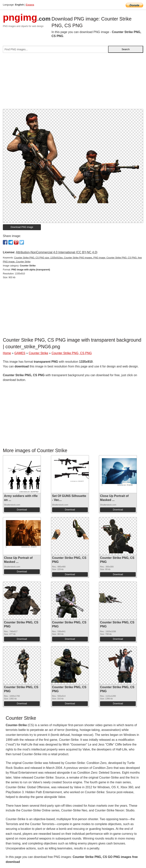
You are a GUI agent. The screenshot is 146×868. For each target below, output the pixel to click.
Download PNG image (22, 227)
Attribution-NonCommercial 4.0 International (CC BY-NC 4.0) (57, 252)
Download (22, 510)
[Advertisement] (73, 82)
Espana (30, 5)
